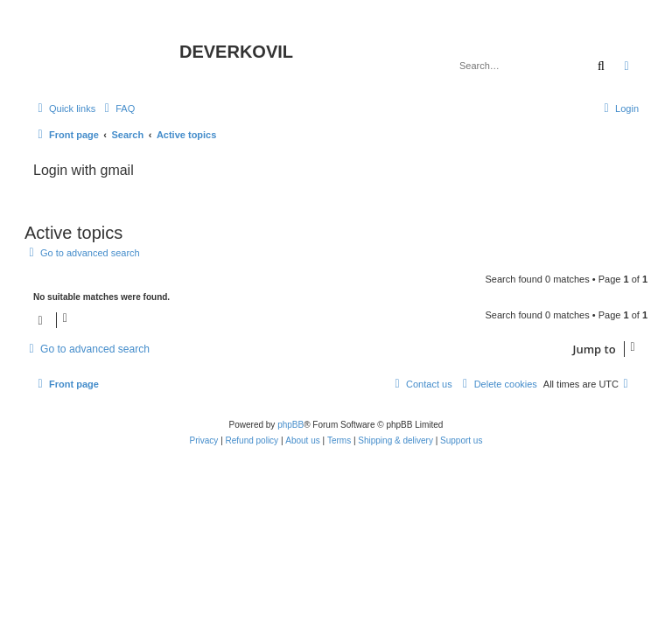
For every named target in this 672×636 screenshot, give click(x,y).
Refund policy (252, 440)
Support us (461, 440)
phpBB (290, 425)
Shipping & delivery (395, 440)
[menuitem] (117, 108)
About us (302, 440)
